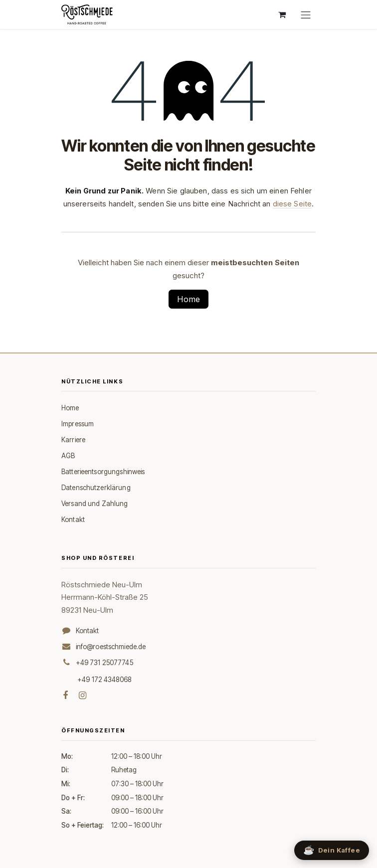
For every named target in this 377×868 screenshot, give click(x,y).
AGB (68, 456)
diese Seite (292, 204)
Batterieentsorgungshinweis (103, 472)
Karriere (73, 440)
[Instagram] (83, 695)
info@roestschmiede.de (111, 647)
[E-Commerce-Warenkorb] (282, 14)
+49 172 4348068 (105, 680)
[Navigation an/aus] (306, 14)
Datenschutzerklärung (96, 488)
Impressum (78, 424)
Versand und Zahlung (95, 504)
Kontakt (73, 520)
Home (188, 299)
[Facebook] (65, 695)
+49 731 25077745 (104, 663)
